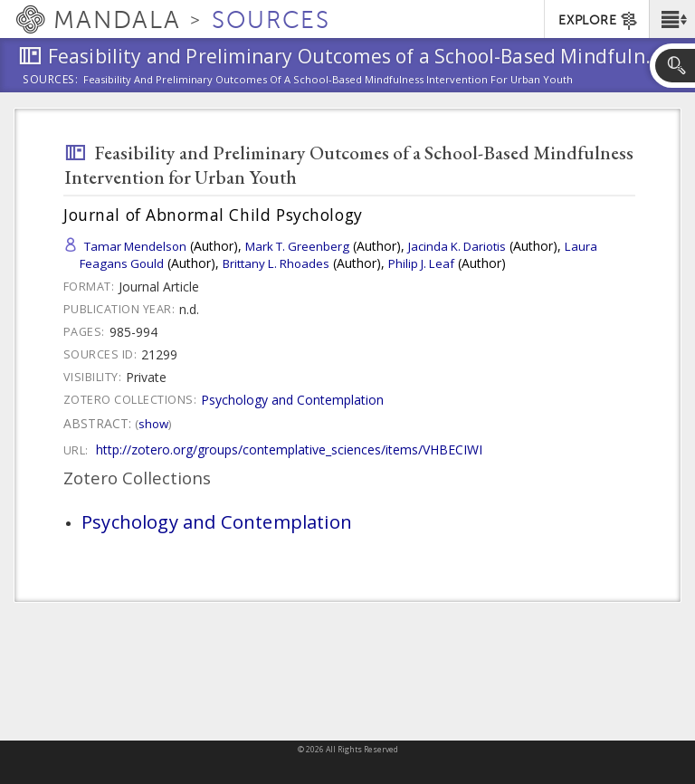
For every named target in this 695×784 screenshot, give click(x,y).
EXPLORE (599, 21)
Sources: (51, 81)
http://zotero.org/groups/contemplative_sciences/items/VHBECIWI (289, 449)
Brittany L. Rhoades (276, 263)
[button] (672, 19)
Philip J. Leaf (421, 263)
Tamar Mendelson (135, 246)
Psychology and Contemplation (292, 400)
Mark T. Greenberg (297, 246)
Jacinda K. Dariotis (457, 246)
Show (153, 424)
